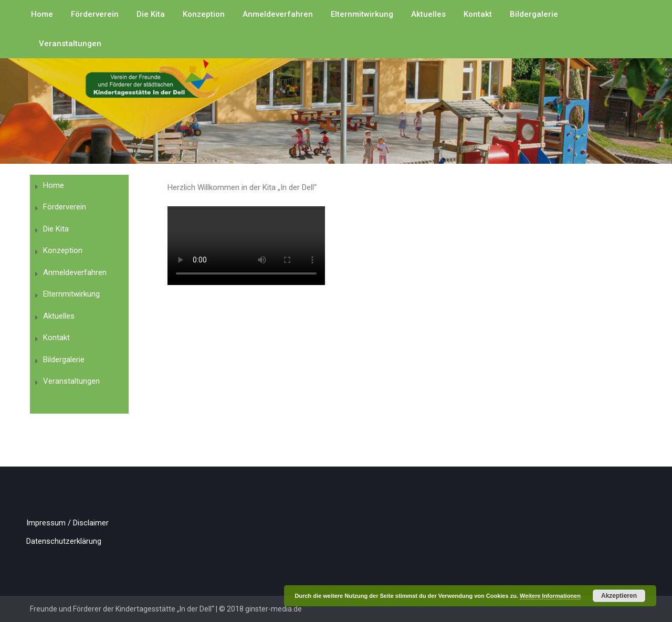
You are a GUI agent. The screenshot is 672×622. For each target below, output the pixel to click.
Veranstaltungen (70, 44)
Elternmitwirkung (362, 14)
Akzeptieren (619, 596)
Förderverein (95, 14)
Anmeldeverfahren (278, 14)
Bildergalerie (534, 14)
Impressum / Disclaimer (67, 523)
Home (42, 14)
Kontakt (478, 14)
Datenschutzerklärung (64, 541)
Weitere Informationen (550, 596)
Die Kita (151, 14)
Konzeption (204, 14)
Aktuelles (428, 14)
